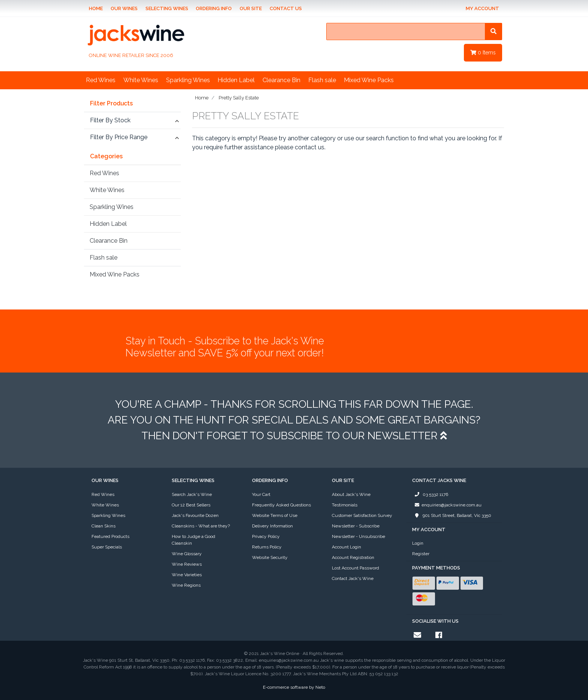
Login (418, 543)
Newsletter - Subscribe (356, 526)
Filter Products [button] (111, 104)
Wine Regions (186, 585)
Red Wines (101, 80)
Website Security (270, 557)
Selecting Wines (167, 8)
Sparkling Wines (188, 80)
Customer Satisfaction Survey (362, 515)
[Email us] (417, 635)
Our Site (251, 8)
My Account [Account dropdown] (482, 8)
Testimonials (345, 505)
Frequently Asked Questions (281, 505)
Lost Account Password (355, 568)
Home (96, 8)
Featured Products (110, 536)
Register (421, 554)
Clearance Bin (281, 80)
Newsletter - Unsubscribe (358, 536)
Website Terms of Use (275, 515)
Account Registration (353, 557)
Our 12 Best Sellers (191, 505)
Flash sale (322, 80)
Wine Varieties (187, 575)
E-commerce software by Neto (294, 687)
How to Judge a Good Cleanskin (193, 540)
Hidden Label (236, 80)
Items (483, 53)
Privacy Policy (266, 536)
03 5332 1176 (430, 494)
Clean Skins (103, 526)
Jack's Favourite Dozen (195, 515)
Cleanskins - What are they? (201, 526)
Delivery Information (272, 526)
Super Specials (107, 547)
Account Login (346, 547)
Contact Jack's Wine (353, 578)
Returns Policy (267, 547)
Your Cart (261, 494)
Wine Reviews (187, 564)
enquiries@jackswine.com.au (447, 505)
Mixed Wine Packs (369, 80)
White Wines (141, 80)
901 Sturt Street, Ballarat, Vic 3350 (452, 515)
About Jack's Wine (351, 494)
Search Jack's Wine (192, 494)
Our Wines (124, 8)
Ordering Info (214, 8)
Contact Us (286, 8)
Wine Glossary (187, 554)
